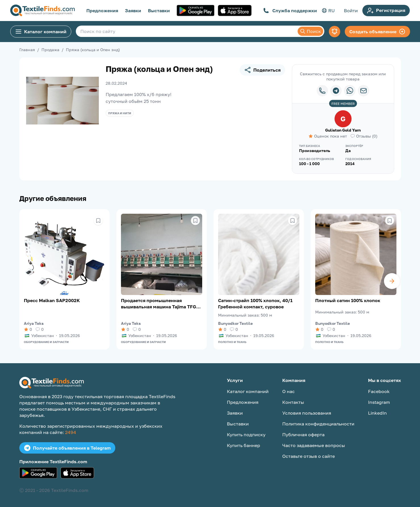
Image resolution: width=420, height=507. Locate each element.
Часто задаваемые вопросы (314, 445)
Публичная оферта (303, 435)
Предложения (102, 11)
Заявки (133, 11)
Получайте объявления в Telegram (67, 448)
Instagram (379, 402)
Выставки (159, 11)
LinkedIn (377, 413)
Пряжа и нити (120, 113)
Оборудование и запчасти (46, 342)
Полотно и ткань (232, 342)
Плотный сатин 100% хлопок (348, 300)
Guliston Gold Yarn (343, 130)
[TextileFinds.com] (42, 11)
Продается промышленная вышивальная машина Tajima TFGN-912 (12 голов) (161, 304)
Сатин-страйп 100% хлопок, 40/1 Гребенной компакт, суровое (255, 304)
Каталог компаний (41, 32)
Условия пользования (307, 413)
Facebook (379, 391)
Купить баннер (244, 445)
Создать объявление (377, 32)
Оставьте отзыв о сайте (309, 456)
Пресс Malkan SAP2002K (52, 300)
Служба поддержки (290, 11)
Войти (351, 11)
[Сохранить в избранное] (98, 221)
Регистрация (386, 11)
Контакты (293, 402)
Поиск (310, 31)
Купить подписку (246, 435)
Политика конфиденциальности (318, 424)
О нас (289, 391)
